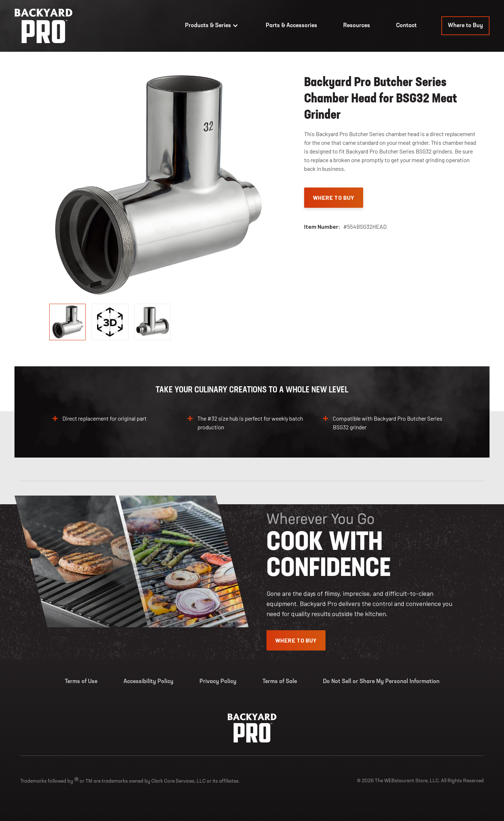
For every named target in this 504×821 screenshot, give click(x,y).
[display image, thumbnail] (110, 322)
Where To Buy (334, 197)
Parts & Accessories (291, 26)
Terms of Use (81, 682)
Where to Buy (465, 26)
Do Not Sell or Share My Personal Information (381, 682)
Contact (406, 26)
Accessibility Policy (148, 682)
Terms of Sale (280, 682)
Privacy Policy (218, 682)
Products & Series (212, 26)
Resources (357, 26)
